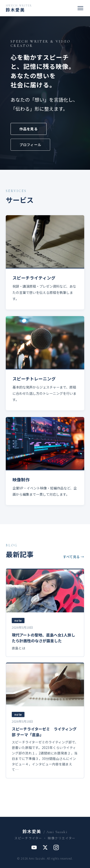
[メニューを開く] (80, 8)
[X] (45, 847)
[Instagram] (56, 847)
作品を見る (29, 129)
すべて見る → (74, 557)
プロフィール (30, 145)
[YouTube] (34, 847)
